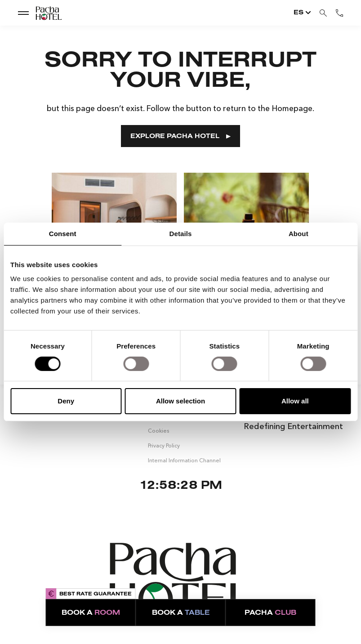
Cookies (158, 431)
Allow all (295, 401)
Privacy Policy (164, 445)
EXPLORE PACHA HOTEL (180, 136)
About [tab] (299, 234)
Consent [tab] (63, 234)
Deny (66, 401)
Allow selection (180, 401)
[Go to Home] (41, 13)
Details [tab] (181, 234)
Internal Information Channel (184, 460)
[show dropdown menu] (23, 13)
